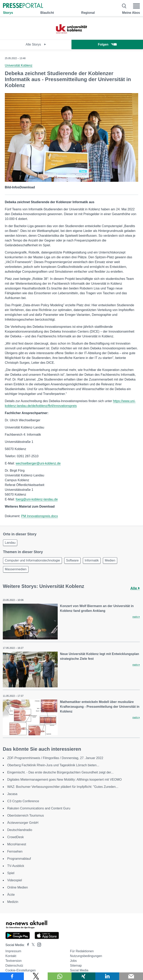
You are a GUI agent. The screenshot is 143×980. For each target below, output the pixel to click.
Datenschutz (14, 966)
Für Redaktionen (82, 951)
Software (72, 560)
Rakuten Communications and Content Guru (39, 808)
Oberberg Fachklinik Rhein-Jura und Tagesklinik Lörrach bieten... (53, 765)
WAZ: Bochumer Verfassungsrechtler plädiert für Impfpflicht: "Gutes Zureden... (63, 787)
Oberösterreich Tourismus (26, 816)
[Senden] (131, 976)
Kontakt (11, 956)
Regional (88, 13)
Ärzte (11, 895)
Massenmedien (16, 569)
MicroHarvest (17, 844)
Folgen (107, 44)
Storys (8, 13)
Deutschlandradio (20, 830)
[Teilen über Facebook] (12, 976)
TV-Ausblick (16, 866)
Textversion (14, 961)
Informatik (92, 560)
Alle (135, 588)
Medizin (13, 902)
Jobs (74, 961)
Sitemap (76, 966)
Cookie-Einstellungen (21, 970)
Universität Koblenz (19, 65)
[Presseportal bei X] (32, 945)
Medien (110, 560)
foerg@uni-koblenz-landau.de (37, 499)
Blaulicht (47, 13)
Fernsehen (15, 851)
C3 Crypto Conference (23, 801)
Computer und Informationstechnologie (32, 560)
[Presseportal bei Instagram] (38, 944)
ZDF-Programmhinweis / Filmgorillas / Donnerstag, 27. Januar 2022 (55, 758)
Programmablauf (19, 859)
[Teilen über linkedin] (107, 976)
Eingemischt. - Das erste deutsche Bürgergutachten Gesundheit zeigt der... (60, 772)
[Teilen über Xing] (83, 976)
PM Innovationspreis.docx (40, 516)
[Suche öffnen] (124, 6)
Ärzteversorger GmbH (23, 823)
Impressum (13, 951)
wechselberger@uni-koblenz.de (38, 463)
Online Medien (18, 887)
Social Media (79, 970)
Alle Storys (36, 44)
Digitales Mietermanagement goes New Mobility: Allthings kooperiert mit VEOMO (64, 780)
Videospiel (15, 880)
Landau (10, 543)
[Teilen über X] (36, 976)
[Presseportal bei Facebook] (27, 945)
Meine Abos (131, 13)
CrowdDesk (16, 837)
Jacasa (12, 794)
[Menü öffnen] (136, 6)
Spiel (11, 873)
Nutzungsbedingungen (86, 956)
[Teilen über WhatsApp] (60, 976)
